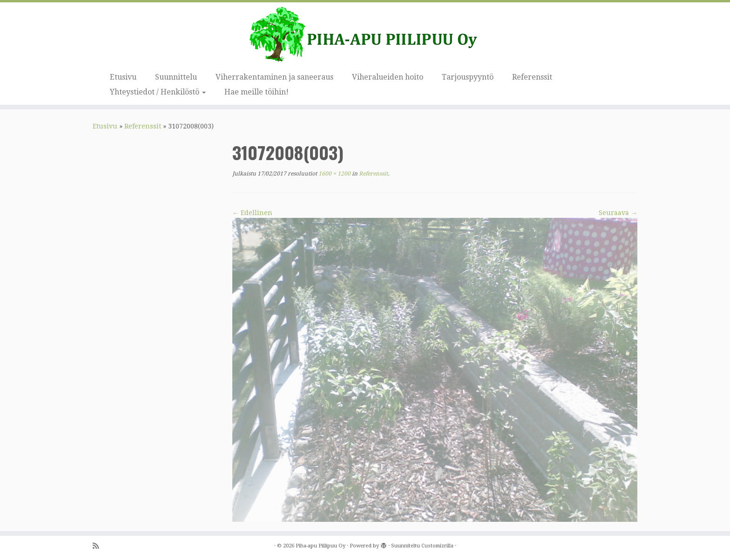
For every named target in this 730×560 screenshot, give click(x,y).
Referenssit (532, 77)
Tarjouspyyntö (468, 77)
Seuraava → (618, 213)
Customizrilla (437, 546)
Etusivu (123, 77)
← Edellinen (252, 213)
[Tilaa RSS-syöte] (99, 546)
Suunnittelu (176, 77)
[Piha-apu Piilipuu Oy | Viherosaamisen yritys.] (365, 35)
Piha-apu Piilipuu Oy (321, 546)
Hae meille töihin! (257, 92)
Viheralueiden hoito (388, 77)
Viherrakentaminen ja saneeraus (274, 77)
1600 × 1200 (334, 174)
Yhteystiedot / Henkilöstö (158, 92)
